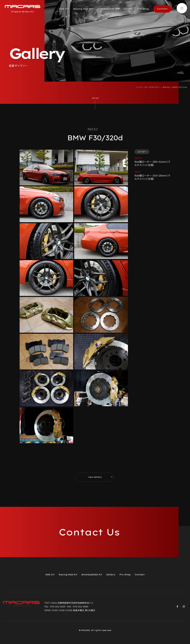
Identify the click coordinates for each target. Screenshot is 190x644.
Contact (162, 9)
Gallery (128, 9)
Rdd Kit (64, 9)
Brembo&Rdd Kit (108, 9)
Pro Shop (143, 9)
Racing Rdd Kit (83, 9)
